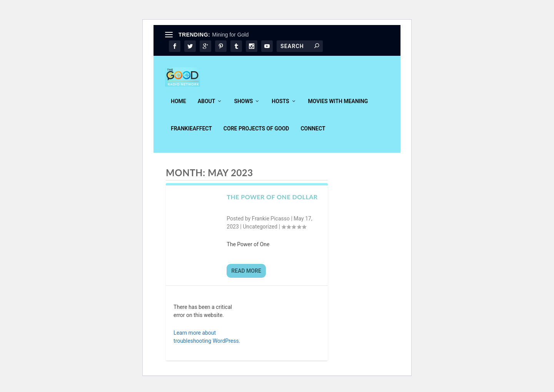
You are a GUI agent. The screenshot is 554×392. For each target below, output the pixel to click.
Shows (243, 107)
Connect (313, 134)
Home (179, 107)
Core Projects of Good (256, 134)
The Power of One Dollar (272, 202)
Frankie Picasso (271, 224)
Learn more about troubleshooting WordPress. (207, 342)
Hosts (280, 107)
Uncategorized (260, 232)
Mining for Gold (230, 35)
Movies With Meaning (338, 107)
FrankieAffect (191, 134)
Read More (246, 276)
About (207, 107)
